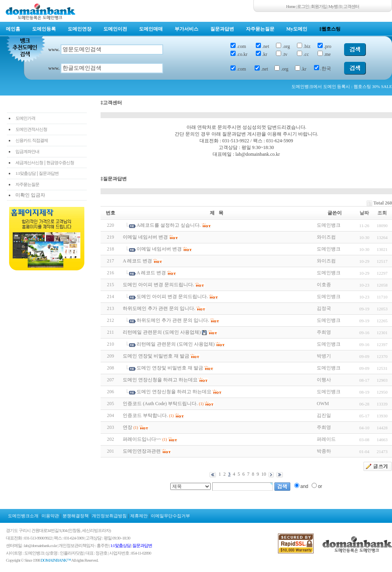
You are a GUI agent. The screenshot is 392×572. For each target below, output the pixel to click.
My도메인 (297, 29)
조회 (382, 213)
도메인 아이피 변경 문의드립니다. (158, 285)
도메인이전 (115, 29)
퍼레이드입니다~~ (142, 439)
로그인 (303, 6)
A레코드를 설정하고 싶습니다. (169, 225)
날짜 (364, 213)
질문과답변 (222, 29)
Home (291, 6)
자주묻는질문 (260, 29)
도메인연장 (80, 29)
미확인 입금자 (30, 195)
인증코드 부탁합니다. (145, 415)
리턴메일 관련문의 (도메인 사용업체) (162, 332)
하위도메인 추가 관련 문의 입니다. (159, 308)
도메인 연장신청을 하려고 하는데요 (160, 380)
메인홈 (13, 29)
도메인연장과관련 (142, 451)
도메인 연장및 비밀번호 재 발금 (156, 356)
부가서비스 (186, 29)
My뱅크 (335, 6)
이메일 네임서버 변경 (145, 237)
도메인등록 (44, 29)
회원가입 (319, 6)
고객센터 (351, 6)
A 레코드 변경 (137, 261)
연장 (127, 427)
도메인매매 (151, 29)
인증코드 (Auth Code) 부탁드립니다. (160, 404)
